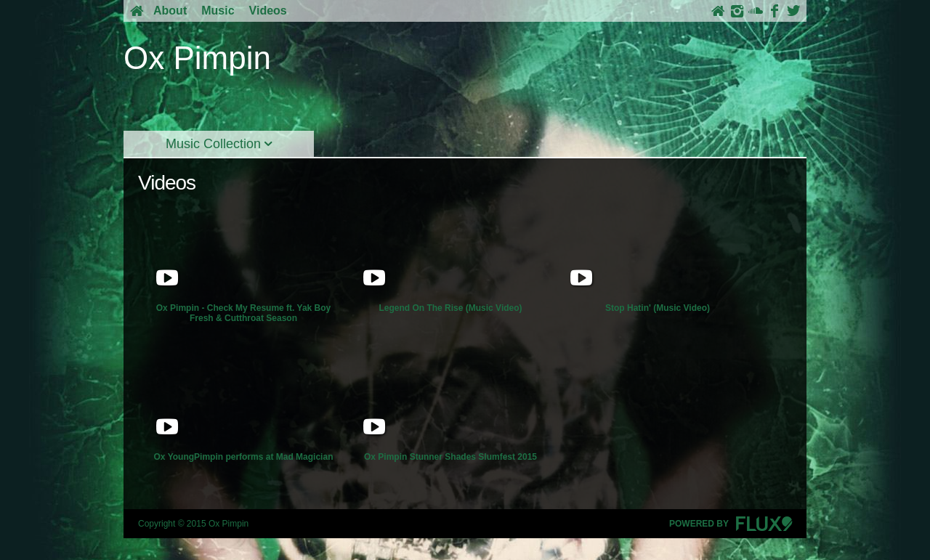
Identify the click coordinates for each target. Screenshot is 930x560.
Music (218, 11)
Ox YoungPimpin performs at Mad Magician (243, 404)
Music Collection (219, 144)
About (170, 11)
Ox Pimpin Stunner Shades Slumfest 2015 (450, 404)
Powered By (731, 524)
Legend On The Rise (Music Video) (450, 255)
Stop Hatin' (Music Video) (658, 255)
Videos (268, 11)
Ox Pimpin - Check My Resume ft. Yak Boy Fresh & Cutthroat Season (243, 260)
